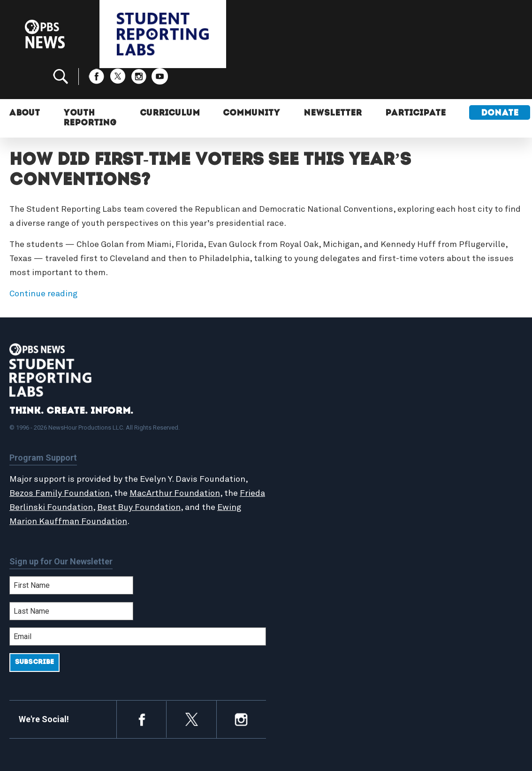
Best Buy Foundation (166, 477)
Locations (302, 461)
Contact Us (428, 450)
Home (295, 410)
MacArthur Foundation (175, 463)
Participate (417, 83)
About (25, 83)
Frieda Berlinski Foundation (65, 477)
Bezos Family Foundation (60, 463)
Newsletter (334, 83)
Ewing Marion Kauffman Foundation (81, 491)
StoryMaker (305, 450)
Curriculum (171, 83)
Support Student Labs (448, 410)
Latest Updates (313, 440)
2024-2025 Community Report (448, 435)
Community (253, 83)
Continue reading (43, 263)
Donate (502, 83)
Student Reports (315, 430)
